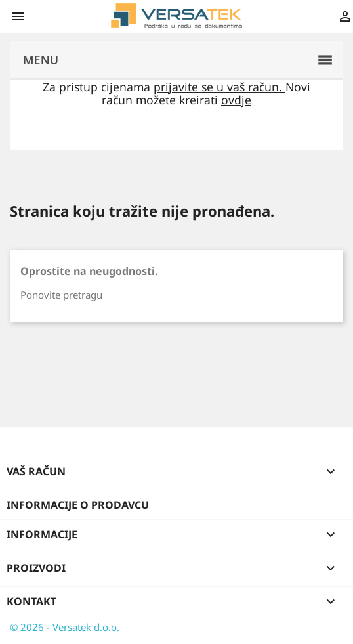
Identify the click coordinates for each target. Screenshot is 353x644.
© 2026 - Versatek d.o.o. (65, 627)
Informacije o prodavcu (78, 505)
